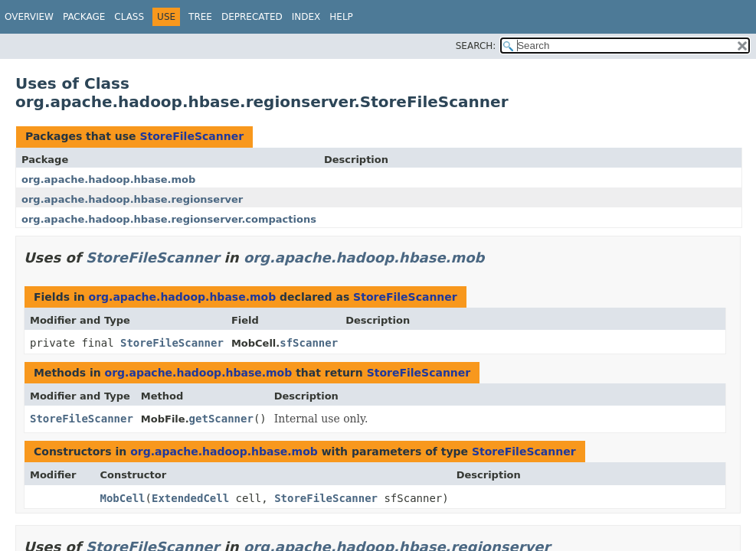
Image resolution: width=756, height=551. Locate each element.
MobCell (123, 498)
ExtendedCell (190, 498)
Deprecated (252, 17)
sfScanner (309, 343)
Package (84, 17)
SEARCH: (476, 46)
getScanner (221, 419)
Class (129, 17)
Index (306, 17)
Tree (200, 17)
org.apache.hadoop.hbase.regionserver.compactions (169, 219)
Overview (29, 17)
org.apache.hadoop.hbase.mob (108, 179)
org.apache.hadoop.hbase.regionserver (132, 199)
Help (341, 17)
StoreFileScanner (191, 136)
